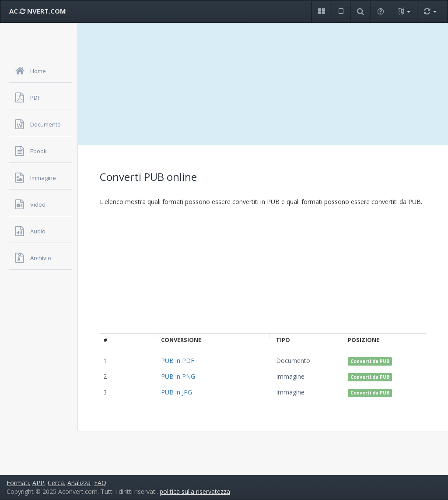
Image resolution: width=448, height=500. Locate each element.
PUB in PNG (178, 376)
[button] (321, 12)
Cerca (56, 483)
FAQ (100, 483)
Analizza (79, 483)
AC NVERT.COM (38, 11)
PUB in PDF (178, 361)
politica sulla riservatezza (195, 491)
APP (38, 483)
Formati (18, 483)
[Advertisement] (263, 84)
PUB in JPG (177, 392)
